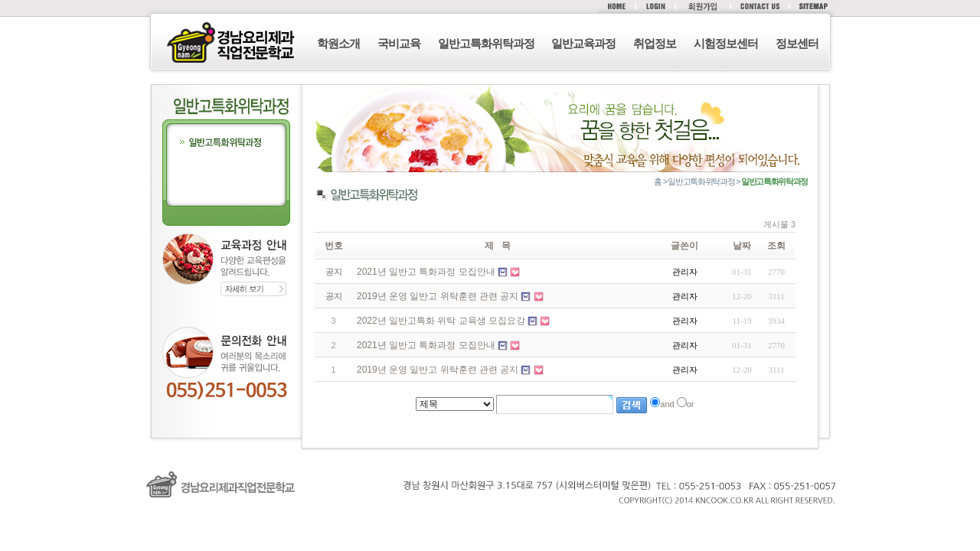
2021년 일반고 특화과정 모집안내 (426, 345)
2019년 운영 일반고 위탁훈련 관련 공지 (438, 370)
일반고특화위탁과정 (486, 43)
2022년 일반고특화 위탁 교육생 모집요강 (441, 321)
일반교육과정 (583, 43)
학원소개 (338, 43)
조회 (776, 246)
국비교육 (399, 43)
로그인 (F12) (490, 521)
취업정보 (655, 43)
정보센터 (797, 43)
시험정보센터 (726, 43)
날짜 (742, 246)
